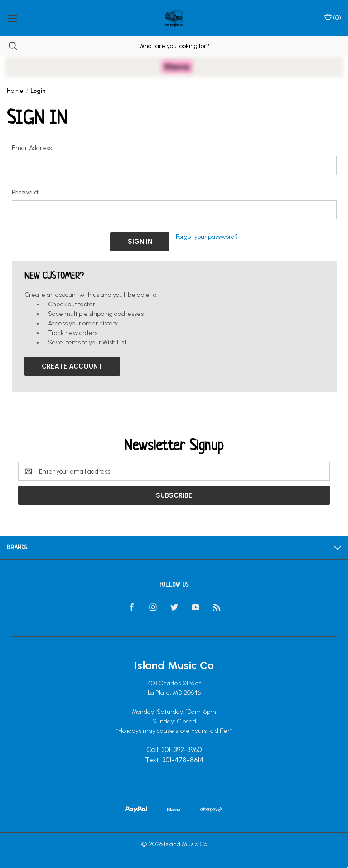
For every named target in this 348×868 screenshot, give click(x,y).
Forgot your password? (207, 237)
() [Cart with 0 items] (333, 17)
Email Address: (32, 148)
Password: (26, 192)
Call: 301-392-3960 (174, 750)
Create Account (72, 366)
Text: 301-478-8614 (174, 760)
